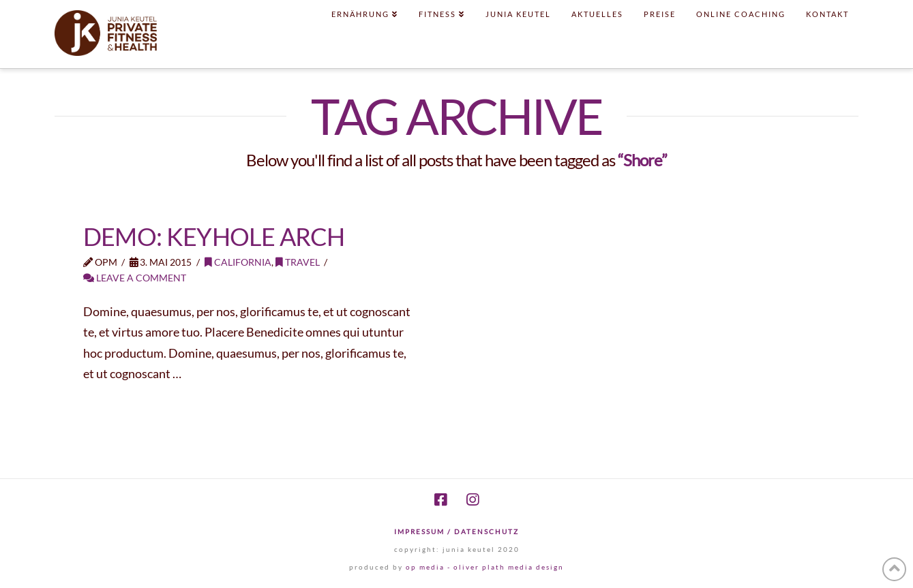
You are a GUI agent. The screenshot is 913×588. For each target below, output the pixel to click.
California (238, 262)
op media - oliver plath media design (485, 567)
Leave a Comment (135, 278)
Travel (298, 262)
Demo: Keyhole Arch (214, 236)
